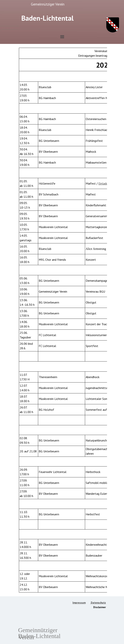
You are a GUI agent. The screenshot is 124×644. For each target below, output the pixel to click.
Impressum (79, 603)
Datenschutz (98, 603)
